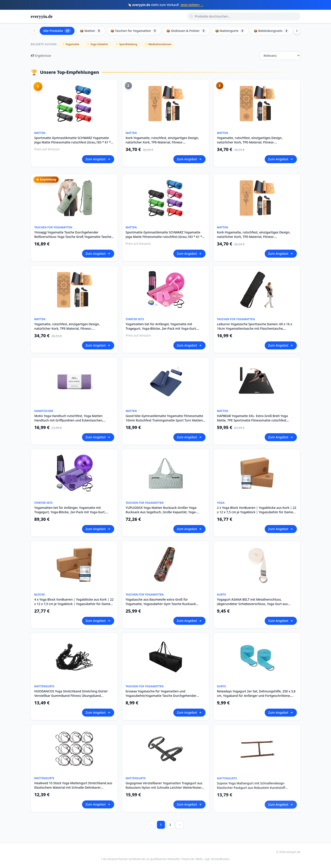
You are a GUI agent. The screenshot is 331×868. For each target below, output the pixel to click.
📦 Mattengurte (230, 31)
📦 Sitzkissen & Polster (186, 31)
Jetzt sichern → (192, 5)
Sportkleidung (126, 44)
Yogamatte (71, 44)
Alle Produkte (57, 31)
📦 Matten (91, 31)
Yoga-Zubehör (97, 44)
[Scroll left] (34, 31)
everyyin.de (42, 16)
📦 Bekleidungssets (271, 31)
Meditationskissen (158, 44)
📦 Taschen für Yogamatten (134, 31)
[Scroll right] (297, 31)
